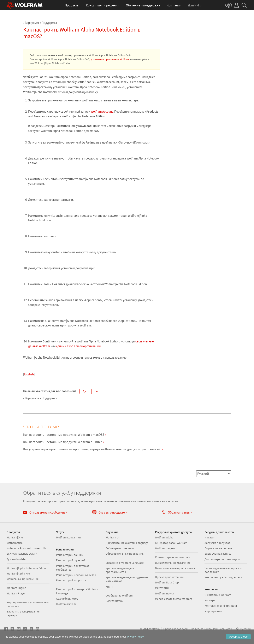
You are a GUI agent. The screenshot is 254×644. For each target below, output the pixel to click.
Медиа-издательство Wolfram (174, 599)
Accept (238, 637)
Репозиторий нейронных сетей (76, 575)
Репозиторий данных (70, 555)
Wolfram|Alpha (164, 537)
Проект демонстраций (169, 577)
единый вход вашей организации (78, 346)
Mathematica (15, 543)
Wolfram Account (102, 111)
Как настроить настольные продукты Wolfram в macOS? (64, 435)
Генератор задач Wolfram (171, 543)
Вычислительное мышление (173, 563)
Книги (110, 587)
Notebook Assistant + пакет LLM (26, 548)
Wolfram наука (164, 593)
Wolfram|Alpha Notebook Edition (27, 568)
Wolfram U (112, 537)
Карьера (210, 600)
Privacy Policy (135, 637)
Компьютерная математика (173, 557)
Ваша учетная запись (218, 554)
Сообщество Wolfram (119, 595)
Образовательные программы (125, 554)
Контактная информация (221, 606)
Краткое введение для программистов (120, 570)
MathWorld (162, 588)
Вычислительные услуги (22, 554)
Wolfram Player (16, 593)
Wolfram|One (15, 537)
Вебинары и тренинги (120, 548)
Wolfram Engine (16, 588)
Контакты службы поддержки (223, 577)
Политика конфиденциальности (211, 629)
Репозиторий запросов (71, 580)
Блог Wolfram (114, 601)
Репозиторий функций (71, 560)
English (29, 374)
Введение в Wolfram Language (125, 563)
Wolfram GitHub (66, 604)
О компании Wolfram (218, 595)
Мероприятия (213, 611)
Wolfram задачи (165, 548)
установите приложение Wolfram (110, 59)
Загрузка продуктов (217, 543)
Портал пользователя (218, 548)
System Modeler (17, 559)
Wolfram (155, 629)
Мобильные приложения (23, 579)
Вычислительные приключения (175, 568)
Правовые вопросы (176, 629)
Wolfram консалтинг (69, 537)
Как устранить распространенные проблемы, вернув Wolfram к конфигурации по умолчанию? (92, 449)
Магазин (210, 537)
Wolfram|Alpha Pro (18, 573)
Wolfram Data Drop (167, 582)
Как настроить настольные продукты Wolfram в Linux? (63, 442)
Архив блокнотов (67, 599)
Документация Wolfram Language (127, 543)
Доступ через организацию (222, 559)
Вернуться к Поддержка (41, 23)
